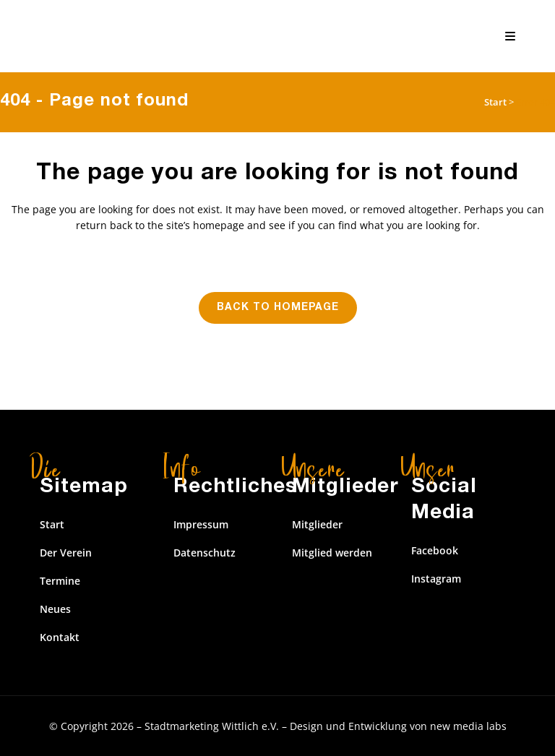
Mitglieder (317, 524)
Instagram (436, 579)
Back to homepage (278, 308)
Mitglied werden (332, 553)
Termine (60, 581)
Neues (55, 609)
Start (495, 102)
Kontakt (60, 637)
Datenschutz (205, 553)
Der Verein (66, 553)
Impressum (201, 524)
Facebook (435, 550)
